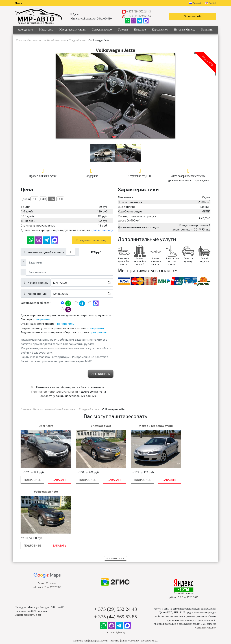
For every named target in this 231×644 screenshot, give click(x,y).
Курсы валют (160, 30)
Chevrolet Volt (91, 426)
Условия (123, 30)
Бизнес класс (43, 605)
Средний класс (43, 601)
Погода (140, 605)
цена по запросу (102, 230)
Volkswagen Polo (188, 426)
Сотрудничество (102, 30)
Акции (140, 597)
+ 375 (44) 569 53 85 (139, 16)
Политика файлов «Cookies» (124, 575)
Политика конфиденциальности (90, 575)
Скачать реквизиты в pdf (29, 549)
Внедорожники (43, 609)
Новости (140, 594)
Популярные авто (43, 594)
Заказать (55, 480)
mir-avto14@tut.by (115, 567)
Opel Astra (43, 426)
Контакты (207, 30)
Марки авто (46, 30)
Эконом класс (43, 597)
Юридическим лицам (72, 30)
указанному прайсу (205, 562)
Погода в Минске (185, 30)
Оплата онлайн (193, 16)
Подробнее (31, 480)
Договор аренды (149, 575)
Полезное (140, 30)
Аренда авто (25, 30)
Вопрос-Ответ (91, 597)
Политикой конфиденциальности (55, 391)
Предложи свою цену (91, 240)
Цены (91, 601)
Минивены (43, 613)
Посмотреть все (115, 493)
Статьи (140, 601)
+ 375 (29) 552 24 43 (139, 11)
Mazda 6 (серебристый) (140, 426)
